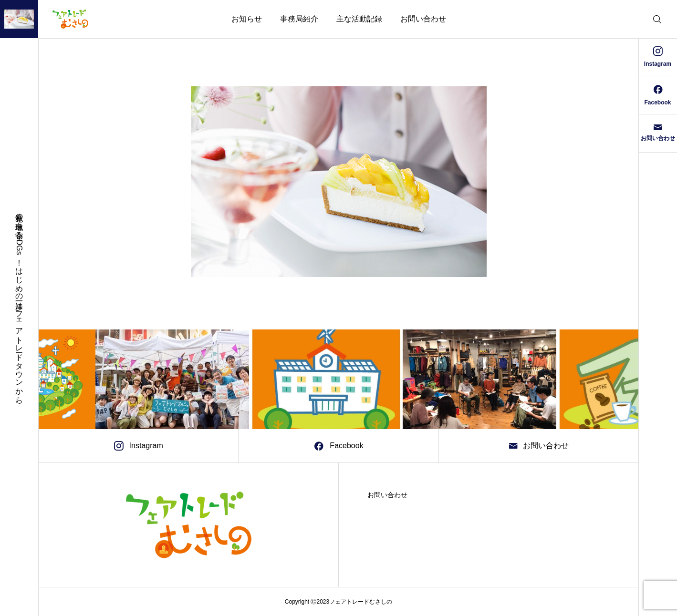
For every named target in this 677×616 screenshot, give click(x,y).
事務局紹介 (299, 19)
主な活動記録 (359, 19)
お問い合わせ (423, 19)
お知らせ (247, 19)
